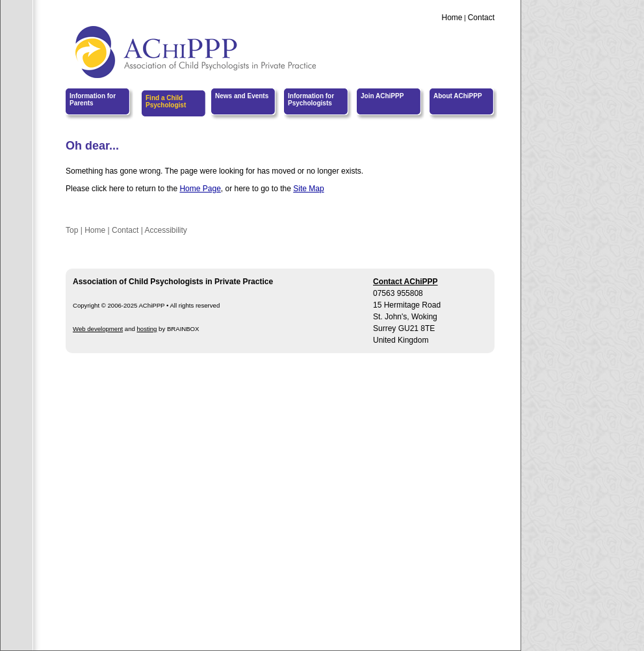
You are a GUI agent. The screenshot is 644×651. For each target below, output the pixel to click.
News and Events (242, 96)
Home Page (200, 189)
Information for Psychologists (311, 100)
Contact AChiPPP (406, 282)
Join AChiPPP (382, 96)
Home (452, 18)
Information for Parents (93, 100)
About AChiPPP (458, 96)
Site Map (308, 189)
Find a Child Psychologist (166, 101)
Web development (98, 329)
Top (72, 230)
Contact (481, 18)
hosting (147, 329)
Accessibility (165, 230)
